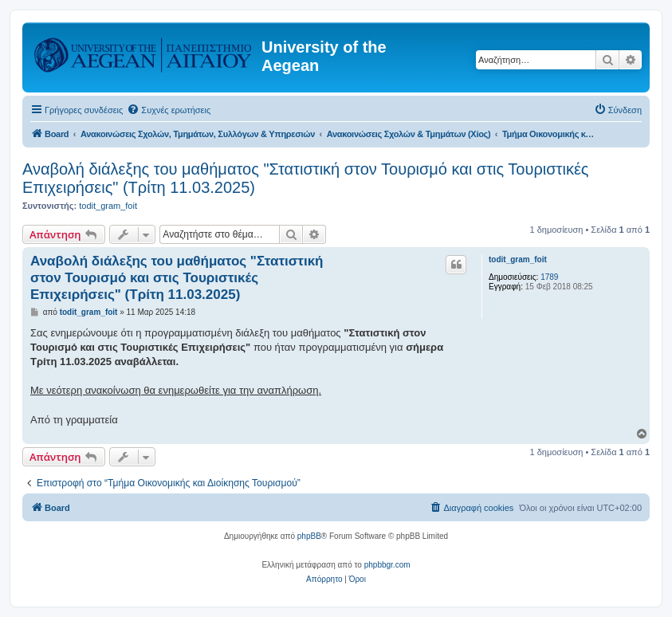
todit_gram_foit (108, 206)
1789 (549, 277)
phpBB (309, 536)
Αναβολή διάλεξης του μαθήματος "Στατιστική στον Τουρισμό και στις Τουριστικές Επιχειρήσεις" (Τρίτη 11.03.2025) (306, 178)
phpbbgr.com (387, 565)
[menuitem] (169, 110)
